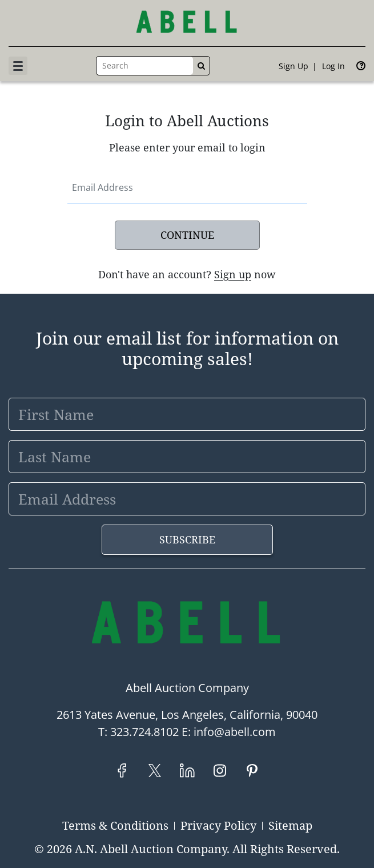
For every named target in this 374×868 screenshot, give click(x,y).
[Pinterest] (252, 771)
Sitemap (290, 825)
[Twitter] (154, 771)
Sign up (293, 66)
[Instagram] (220, 771)
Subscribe (187, 539)
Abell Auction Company (187, 688)
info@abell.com (235, 732)
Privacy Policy (218, 825)
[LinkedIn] (187, 771)
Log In (333, 66)
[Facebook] (122, 771)
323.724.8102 (144, 732)
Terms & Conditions (115, 825)
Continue (187, 235)
